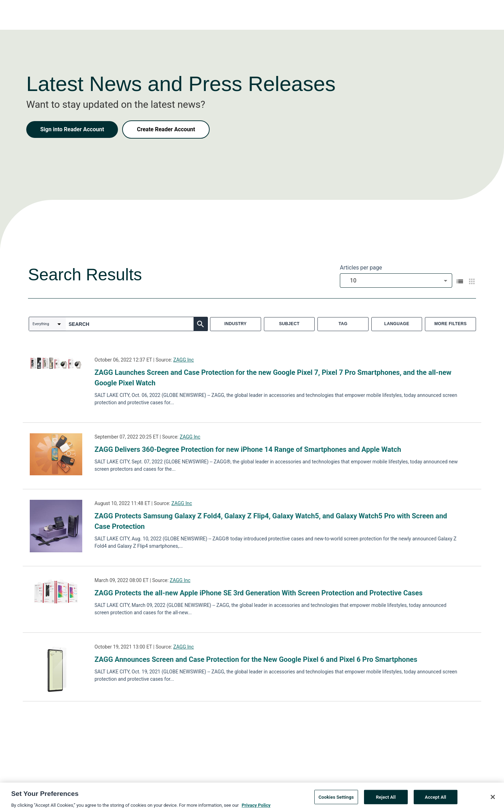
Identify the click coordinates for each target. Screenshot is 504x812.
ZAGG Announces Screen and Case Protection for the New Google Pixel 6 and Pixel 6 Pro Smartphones (256, 659)
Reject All (386, 799)
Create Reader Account (166, 129)
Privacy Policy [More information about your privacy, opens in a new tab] (256, 807)
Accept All (436, 799)
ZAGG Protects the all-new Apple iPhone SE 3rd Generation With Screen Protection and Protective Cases (258, 593)
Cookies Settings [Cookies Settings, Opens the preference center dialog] (336, 799)
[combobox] (396, 281)
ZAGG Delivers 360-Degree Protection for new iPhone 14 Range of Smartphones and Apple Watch (248, 449)
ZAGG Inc (184, 360)
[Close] (493, 799)
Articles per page (361, 268)
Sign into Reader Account (72, 129)
